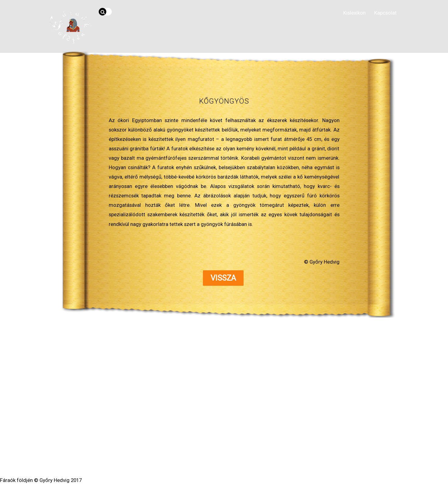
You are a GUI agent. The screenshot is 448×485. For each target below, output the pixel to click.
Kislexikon (354, 13)
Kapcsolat (385, 13)
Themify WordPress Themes (246, 455)
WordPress (204, 455)
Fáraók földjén (222, 449)
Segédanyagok (217, 433)
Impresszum (278, 433)
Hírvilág (161, 433)
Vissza (223, 278)
